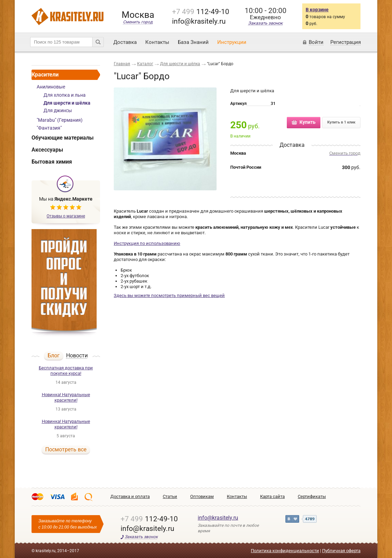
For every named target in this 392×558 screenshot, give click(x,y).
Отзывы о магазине (66, 216)
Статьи (170, 496)
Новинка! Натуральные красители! (66, 397)
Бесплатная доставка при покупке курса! (66, 371)
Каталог (145, 64)
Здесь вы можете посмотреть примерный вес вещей (169, 295)
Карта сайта (272, 496)
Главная (122, 64)
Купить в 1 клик (341, 122)
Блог (54, 355)
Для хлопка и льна (65, 95)
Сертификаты (312, 496)
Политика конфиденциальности (285, 551)
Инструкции (232, 42)
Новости (77, 356)
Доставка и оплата (130, 496)
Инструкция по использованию (147, 243)
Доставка (125, 42)
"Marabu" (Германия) (60, 120)
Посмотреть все (66, 449)
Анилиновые (51, 87)
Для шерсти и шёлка (67, 103)
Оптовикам (202, 496)
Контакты (157, 42)
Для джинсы (58, 110)
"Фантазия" (49, 128)
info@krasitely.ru (218, 518)
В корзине (317, 10)
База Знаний (193, 42)
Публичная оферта (341, 551)
